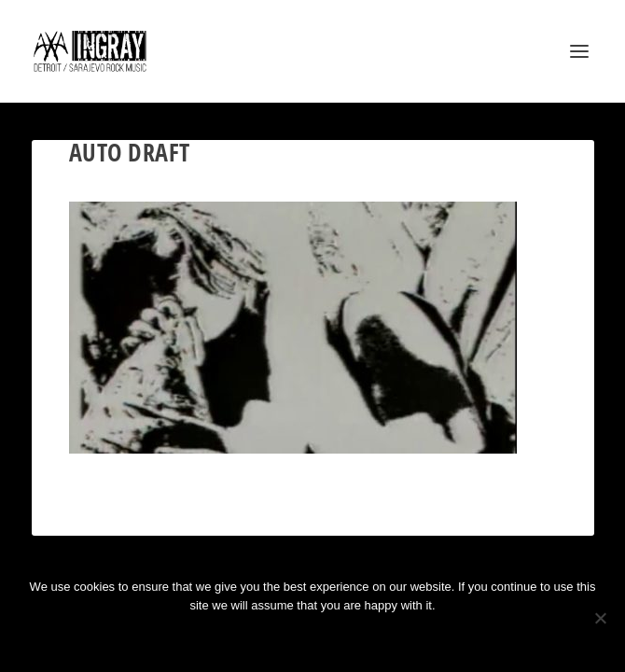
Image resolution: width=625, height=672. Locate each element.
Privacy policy (337, 637)
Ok (246, 637)
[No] (600, 618)
